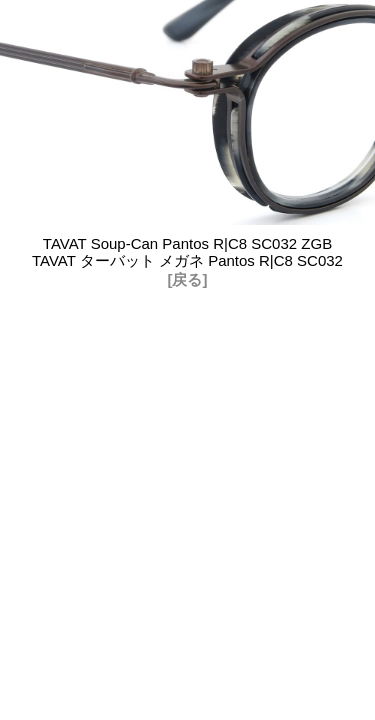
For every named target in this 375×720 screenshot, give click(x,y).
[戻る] (188, 279)
